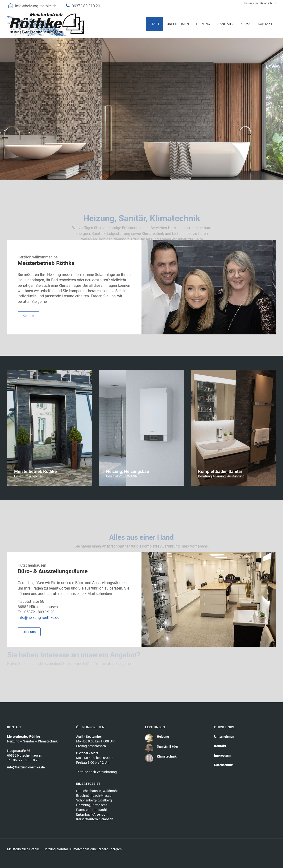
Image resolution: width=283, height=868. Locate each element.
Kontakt (220, 746)
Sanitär (225, 24)
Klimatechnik (167, 756)
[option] (50, 428)
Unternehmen (224, 736)
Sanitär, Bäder (167, 746)
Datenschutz (268, 3)
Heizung (163, 736)
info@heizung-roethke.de (36, 6)
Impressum (251, 3)
